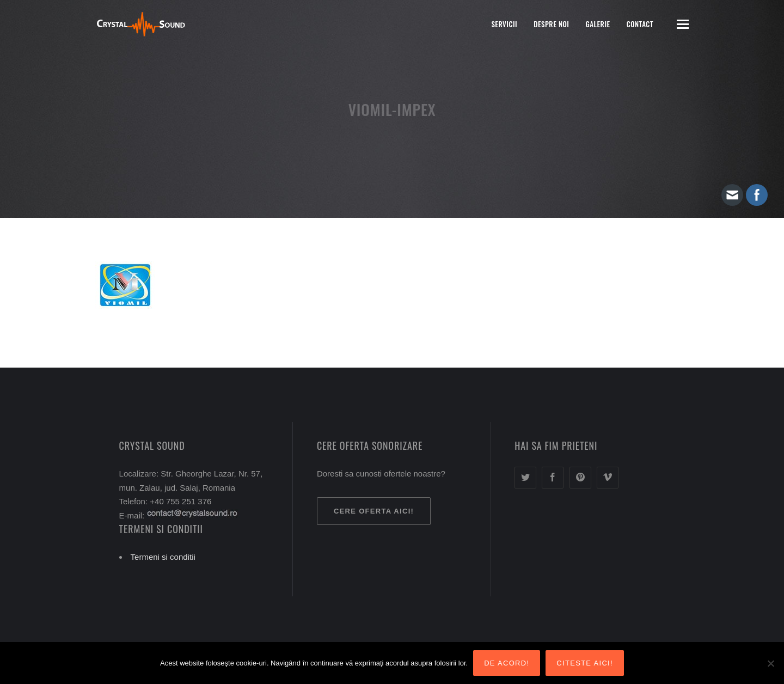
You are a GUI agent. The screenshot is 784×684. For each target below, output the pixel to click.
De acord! (507, 663)
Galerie (598, 24)
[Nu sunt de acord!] (770, 663)
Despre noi (551, 24)
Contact (640, 24)
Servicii (504, 24)
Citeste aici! (585, 663)
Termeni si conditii (163, 557)
